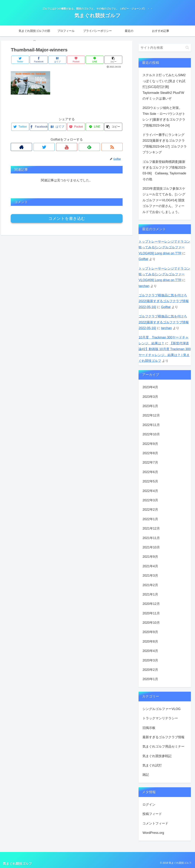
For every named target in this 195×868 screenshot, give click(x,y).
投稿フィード (152, 814)
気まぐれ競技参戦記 (157, 756)
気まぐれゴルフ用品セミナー (163, 746)
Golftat (143, 259)
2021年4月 (150, 566)
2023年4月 (150, 387)
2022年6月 (150, 472)
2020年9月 (150, 632)
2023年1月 (150, 406)
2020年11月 (151, 613)
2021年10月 (151, 547)
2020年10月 (151, 623)
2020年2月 (150, 670)
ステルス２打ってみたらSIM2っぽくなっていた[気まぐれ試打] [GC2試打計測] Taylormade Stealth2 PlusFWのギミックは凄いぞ (164, 87)
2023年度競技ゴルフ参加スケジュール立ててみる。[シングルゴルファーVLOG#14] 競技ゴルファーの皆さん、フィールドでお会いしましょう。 (164, 200)
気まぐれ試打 (152, 765)
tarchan (144, 286)
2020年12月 (151, 604)
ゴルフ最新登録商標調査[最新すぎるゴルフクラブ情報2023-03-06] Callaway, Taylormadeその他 (164, 170)
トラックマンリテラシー (160, 718)
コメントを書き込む (67, 218)
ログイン (149, 805)
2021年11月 (151, 538)
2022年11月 (151, 425)
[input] (165, 48)
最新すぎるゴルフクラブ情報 (163, 737)
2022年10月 (151, 434)
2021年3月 (150, 576)
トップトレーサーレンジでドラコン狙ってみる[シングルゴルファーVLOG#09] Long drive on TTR (164, 247)
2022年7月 (150, 462)
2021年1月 (150, 594)
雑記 (146, 775)
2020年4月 (150, 651)
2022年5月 (150, 481)
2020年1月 (150, 679)
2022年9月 (150, 444)
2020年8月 (150, 642)
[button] (187, 48)
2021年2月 (150, 585)
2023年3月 (150, 397)
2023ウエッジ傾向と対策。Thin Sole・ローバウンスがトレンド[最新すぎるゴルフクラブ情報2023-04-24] (164, 117)
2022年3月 (150, 500)
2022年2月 (150, 510)
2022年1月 (150, 519)
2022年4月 (150, 491)
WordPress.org (153, 833)
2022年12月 (151, 415)
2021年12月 (151, 528)
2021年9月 (150, 557)
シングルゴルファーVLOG (161, 709)
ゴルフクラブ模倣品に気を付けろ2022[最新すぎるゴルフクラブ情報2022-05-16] (164, 301)
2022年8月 (150, 453)
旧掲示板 (149, 728)
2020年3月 (150, 660)
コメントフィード (155, 823)
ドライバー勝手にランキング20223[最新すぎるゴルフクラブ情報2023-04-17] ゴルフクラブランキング (165, 144)
